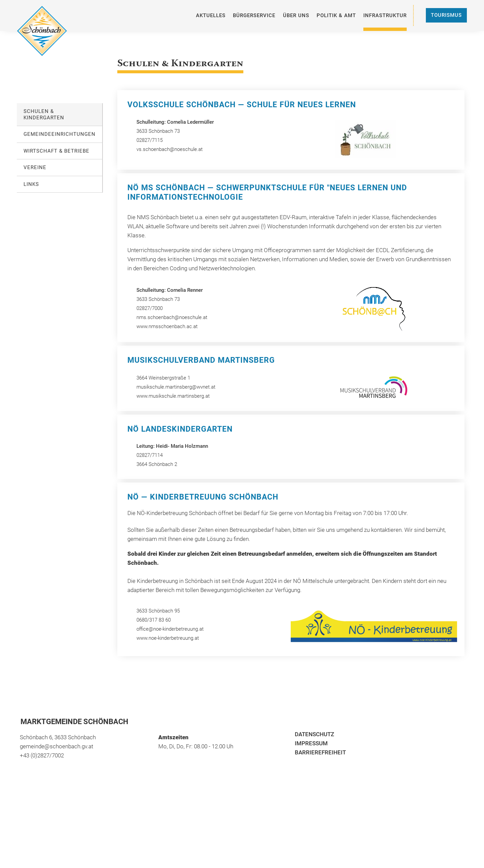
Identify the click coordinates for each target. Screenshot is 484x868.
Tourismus (446, 15)
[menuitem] (211, 15)
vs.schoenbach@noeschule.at (170, 149)
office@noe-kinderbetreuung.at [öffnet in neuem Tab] (171, 629)
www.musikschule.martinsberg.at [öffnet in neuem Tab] (173, 396)
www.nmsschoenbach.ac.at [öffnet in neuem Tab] (167, 326)
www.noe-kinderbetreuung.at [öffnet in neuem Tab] (168, 638)
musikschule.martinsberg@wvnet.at (176, 387)
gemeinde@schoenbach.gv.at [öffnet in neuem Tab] (56, 746)
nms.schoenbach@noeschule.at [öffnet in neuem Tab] (172, 317)
